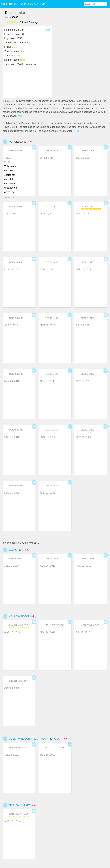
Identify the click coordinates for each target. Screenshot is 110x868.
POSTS (23, 4)
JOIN (43, 4)
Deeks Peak (16, 550)
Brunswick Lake (19, 805)
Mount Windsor (19, 616)
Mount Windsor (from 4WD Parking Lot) (35, 739)
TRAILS (13, 4)
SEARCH (33, 4)
